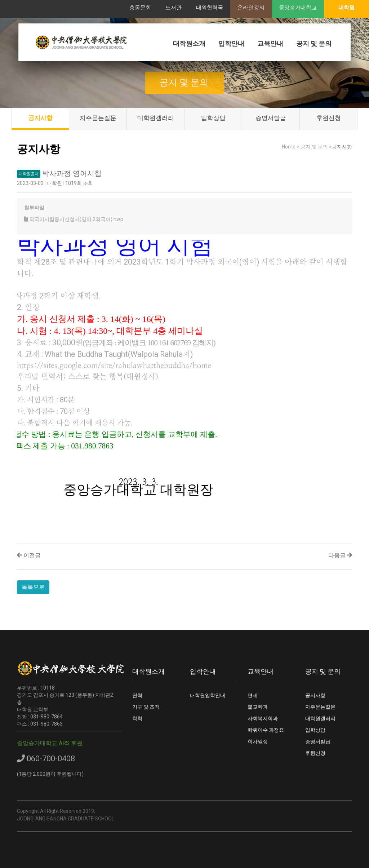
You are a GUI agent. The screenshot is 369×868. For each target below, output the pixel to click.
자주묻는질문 (98, 118)
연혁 (137, 695)
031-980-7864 (46, 717)
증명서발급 (271, 118)
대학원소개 (189, 43)
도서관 (174, 8)
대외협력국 (210, 8)
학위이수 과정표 (266, 730)
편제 (253, 695)
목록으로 (33, 587)
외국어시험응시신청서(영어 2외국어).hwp (74, 219)
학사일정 (258, 741)
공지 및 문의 (314, 43)
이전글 (29, 555)
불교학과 (258, 707)
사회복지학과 (263, 718)
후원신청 (329, 118)
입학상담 (213, 118)
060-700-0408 (46, 759)
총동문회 (140, 8)
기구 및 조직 (146, 707)
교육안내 (270, 43)
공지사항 (40, 118)
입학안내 (231, 43)
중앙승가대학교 (298, 8)
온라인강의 (251, 8)
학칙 (137, 718)
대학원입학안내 (208, 695)
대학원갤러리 (156, 118)
